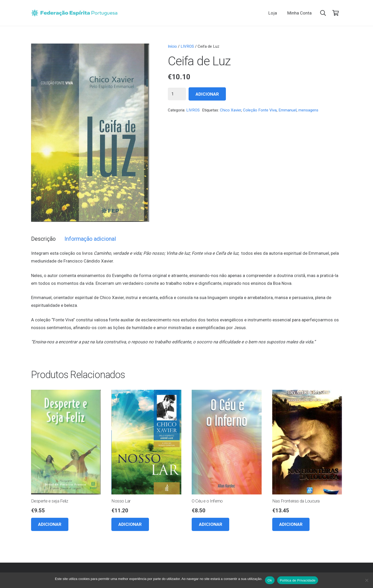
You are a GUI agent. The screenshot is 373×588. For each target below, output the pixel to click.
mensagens (308, 110)
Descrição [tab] (43, 239)
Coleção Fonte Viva (260, 110)
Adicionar (207, 94)
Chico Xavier (231, 110)
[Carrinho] (336, 13)
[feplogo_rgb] (74, 13)
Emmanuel (288, 110)
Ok (270, 580)
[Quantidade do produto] (177, 94)
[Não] (367, 580)
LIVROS (187, 46)
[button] (323, 13)
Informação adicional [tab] (90, 239)
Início (172, 46)
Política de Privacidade (298, 580)
